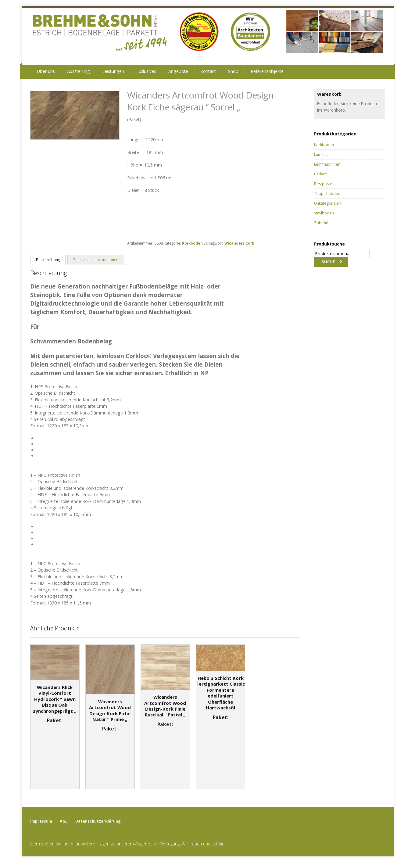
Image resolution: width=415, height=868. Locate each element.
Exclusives (146, 71)
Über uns (46, 71)
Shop (233, 71)
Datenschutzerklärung (98, 821)
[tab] (48, 259)
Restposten (324, 184)
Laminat (321, 154)
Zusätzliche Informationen (96, 260)
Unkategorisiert (328, 203)
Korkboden (192, 243)
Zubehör (322, 223)
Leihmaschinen (327, 164)
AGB (64, 821)
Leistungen (113, 71)
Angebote (178, 71)
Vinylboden (324, 213)
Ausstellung (79, 71)
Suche (328, 262)
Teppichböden (327, 194)
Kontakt (208, 71)
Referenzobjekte (267, 71)
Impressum (41, 821)
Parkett (320, 174)
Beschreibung (48, 260)
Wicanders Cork (239, 243)
